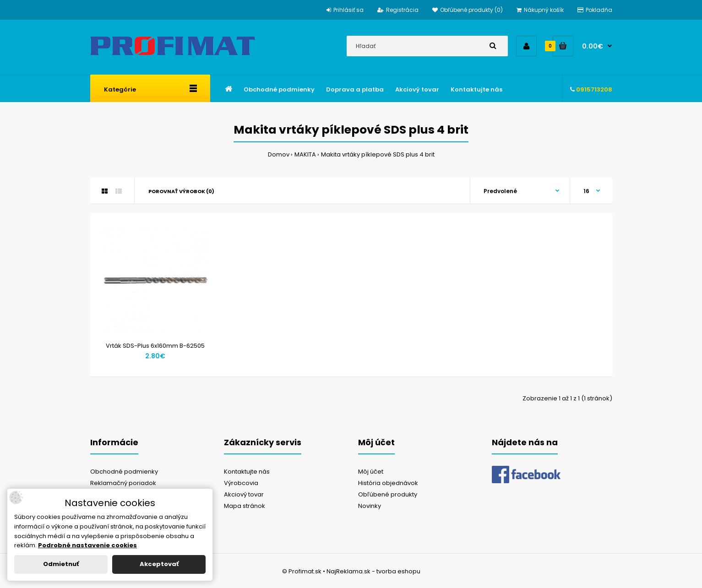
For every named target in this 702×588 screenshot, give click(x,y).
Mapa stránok (245, 506)
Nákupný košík (540, 10)
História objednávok (388, 483)
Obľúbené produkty (388, 494)
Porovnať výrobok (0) (181, 191)
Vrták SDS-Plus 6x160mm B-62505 (155, 346)
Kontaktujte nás (247, 472)
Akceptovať (159, 564)
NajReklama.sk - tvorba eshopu (373, 571)
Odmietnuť (61, 564)
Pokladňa (595, 10)
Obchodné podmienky (124, 472)
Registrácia (398, 10)
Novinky (370, 506)
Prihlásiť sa (345, 10)
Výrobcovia (241, 483)
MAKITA (305, 154)
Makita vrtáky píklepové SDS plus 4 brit (378, 154)
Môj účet (371, 472)
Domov (279, 154)
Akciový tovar (244, 494)
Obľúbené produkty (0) (468, 10)
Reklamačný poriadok (123, 483)
